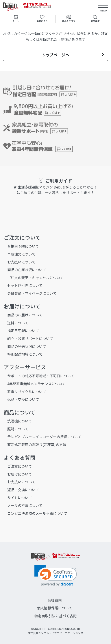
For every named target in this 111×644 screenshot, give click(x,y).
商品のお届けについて (25, 315)
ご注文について (20, 466)
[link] (56, 576)
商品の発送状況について (27, 346)
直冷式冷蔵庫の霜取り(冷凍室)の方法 (37, 444)
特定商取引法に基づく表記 (55, 616)
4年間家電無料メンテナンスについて (36, 384)
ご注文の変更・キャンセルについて (35, 278)
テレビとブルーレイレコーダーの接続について (44, 437)
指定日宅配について (23, 330)
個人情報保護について (55, 608)
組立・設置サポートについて (30, 338)
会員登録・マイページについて (32, 293)
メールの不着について (25, 505)
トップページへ (73, 55)
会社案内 (55, 600)
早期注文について (21, 254)
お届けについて (20, 474)
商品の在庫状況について (27, 270)
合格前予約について (23, 246)
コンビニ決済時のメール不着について (37, 513)
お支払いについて (21, 262)
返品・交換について (23, 399)
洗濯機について (20, 421)
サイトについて (20, 498)
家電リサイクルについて (27, 392)
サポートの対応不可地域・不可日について (41, 376)
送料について (18, 323)
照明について (18, 429)
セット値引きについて (25, 285)
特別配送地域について (25, 354)
